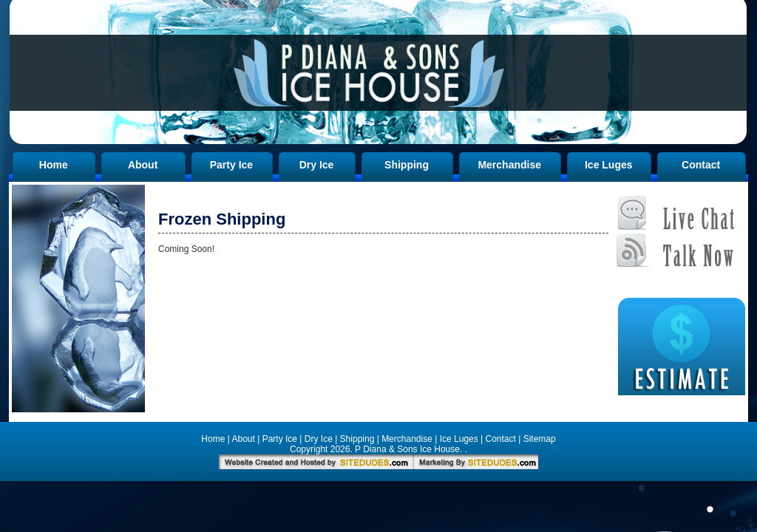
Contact (701, 165)
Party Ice (231, 165)
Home (54, 165)
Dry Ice (317, 165)
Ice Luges (609, 165)
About (143, 165)
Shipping (407, 165)
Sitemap (540, 439)
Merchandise (509, 165)
